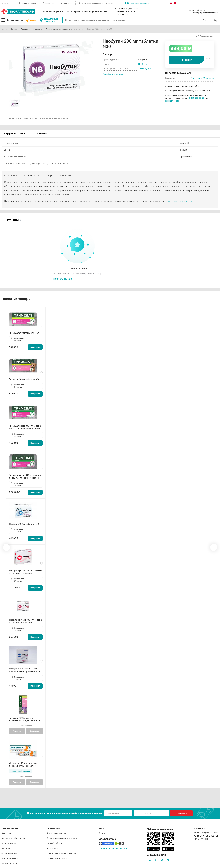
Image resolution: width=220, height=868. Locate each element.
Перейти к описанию (113, 74)
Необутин (143, 64)
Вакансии (6, 848)
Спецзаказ (35, 731)
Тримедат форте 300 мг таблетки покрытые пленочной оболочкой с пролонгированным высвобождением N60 (26, 477)
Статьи (102, 833)
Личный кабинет (54, 843)
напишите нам (172, 101)
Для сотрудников (9, 858)
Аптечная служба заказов (13, 838)
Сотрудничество (9, 853)
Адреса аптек (48, 3)
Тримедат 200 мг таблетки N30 (24, 333)
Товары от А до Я (9, 863)
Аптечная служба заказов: (129, 9)
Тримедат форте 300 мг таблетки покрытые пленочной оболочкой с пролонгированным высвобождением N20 (26, 427)
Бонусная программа (137, 3)
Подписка (17, 731)
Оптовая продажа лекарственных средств (97, 3)
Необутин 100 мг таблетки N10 (24, 524)
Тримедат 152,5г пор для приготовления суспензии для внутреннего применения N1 (24, 719)
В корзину (187, 60)
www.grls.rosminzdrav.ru (180, 201)
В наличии (42, 133)
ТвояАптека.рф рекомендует (49, 20)
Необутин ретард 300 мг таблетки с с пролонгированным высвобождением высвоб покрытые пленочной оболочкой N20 (26, 572)
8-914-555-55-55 (126, 11)
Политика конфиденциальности (61, 853)
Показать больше (62, 279)
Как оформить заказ (27, 3)
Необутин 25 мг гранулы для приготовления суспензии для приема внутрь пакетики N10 (24, 670)
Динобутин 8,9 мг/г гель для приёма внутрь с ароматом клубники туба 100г (23, 765)
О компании (6, 3)
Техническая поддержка (58, 858)
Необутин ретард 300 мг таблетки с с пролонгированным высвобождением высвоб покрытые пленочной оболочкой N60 (26, 621)
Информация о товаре (15, 133)
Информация (67, 3)
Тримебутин (145, 69)
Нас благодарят (9, 843)
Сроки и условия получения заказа (63, 838)
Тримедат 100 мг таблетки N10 (24, 379)
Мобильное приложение (160, 829)
